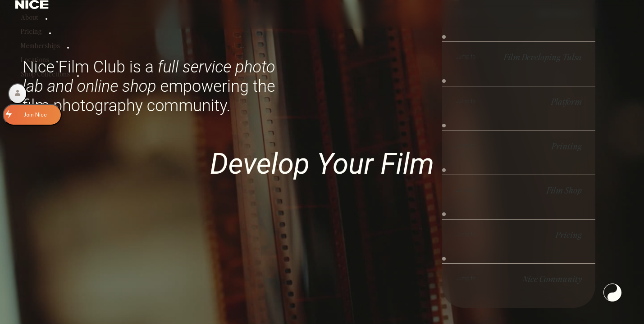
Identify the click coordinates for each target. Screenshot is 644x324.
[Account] (18, 94)
